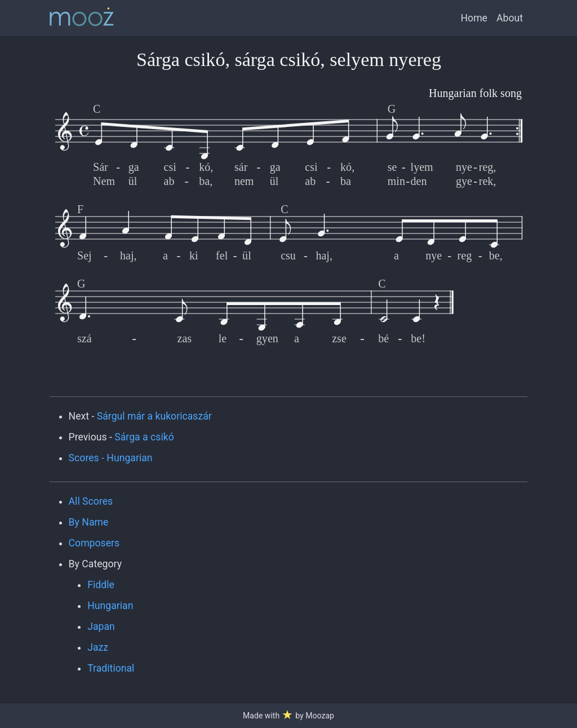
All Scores (91, 501)
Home (474, 18)
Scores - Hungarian (111, 458)
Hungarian (110, 606)
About (510, 18)
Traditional (111, 668)
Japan (101, 626)
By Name (89, 522)
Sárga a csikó (144, 437)
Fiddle (101, 585)
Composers (94, 543)
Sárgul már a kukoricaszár (154, 416)
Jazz (98, 647)
